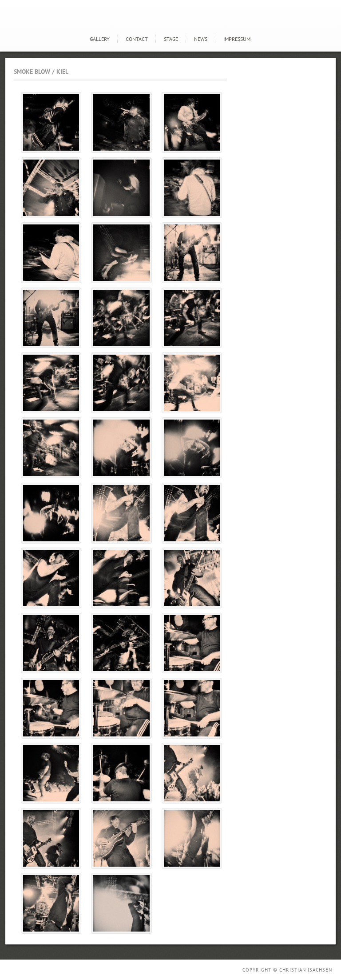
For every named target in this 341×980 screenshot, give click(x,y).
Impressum (237, 39)
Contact (137, 39)
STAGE (171, 39)
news (201, 39)
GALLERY (100, 39)
